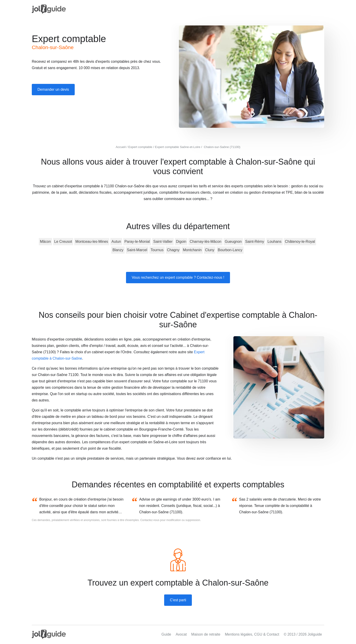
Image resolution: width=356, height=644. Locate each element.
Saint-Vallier (163, 242)
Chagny (173, 250)
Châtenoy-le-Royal (300, 242)
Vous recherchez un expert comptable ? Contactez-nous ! (178, 277)
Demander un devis (53, 89)
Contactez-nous (150, 520)
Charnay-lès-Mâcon (205, 242)
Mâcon (45, 242)
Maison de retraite (206, 634)
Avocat (181, 634)
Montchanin (192, 250)
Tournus (157, 250)
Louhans (274, 242)
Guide (166, 634)
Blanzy (118, 250)
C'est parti (178, 600)
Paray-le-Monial (137, 242)
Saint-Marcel (137, 250)
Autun (116, 242)
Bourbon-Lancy (230, 250)
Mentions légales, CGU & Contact (252, 634)
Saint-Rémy (255, 242)
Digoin (181, 242)
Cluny (210, 250)
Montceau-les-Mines (92, 242)
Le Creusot (63, 242)
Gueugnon (233, 242)
